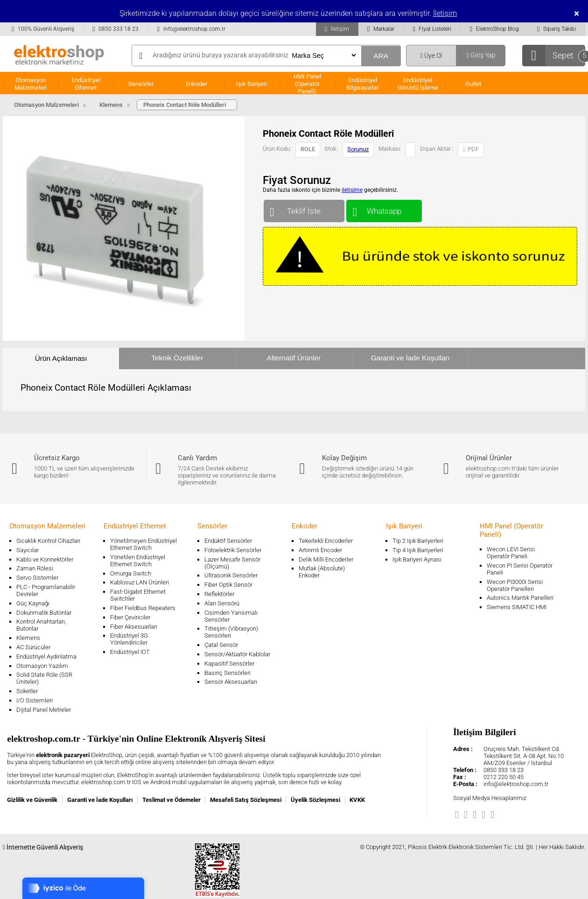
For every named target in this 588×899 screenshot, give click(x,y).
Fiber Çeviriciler (130, 617)
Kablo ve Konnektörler (45, 559)
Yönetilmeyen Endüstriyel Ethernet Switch (143, 544)
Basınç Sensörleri (227, 673)
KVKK (357, 800)
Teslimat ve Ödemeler (171, 800)
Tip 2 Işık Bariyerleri (418, 541)
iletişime (352, 190)
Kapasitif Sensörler (229, 664)
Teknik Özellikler (177, 358)
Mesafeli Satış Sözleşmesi (246, 800)
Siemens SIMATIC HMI (517, 607)
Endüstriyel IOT (130, 652)
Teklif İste (304, 209)
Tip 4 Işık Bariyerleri (418, 550)
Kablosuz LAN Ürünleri (140, 582)
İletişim (445, 13)
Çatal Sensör (221, 645)
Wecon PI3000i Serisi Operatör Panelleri (515, 585)
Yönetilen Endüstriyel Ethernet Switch (138, 561)
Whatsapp (384, 209)
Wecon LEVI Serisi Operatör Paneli (511, 553)
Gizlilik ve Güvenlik (32, 800)
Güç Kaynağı (33, 603)
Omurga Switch (131, 573)
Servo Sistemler (37, 578)
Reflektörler (219, 594)
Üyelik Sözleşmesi (315, 800)
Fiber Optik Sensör (228, 585)
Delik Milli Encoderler (326, 559)
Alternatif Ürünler (294, 358)
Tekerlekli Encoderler (326, 541)
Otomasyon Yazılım (42, 666)
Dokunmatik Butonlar (44, 613)
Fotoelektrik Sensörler (233, 550)
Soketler (27, 691)
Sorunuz (358, 149)
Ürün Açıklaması (61, 358)
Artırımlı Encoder (320, 550)
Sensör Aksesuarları (231, 682)
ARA (381, 56)
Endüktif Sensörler (228, 541)
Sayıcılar (28, 550)
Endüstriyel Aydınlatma (46, 657)
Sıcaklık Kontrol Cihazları (48, 541)
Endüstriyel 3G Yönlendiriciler (129, 639)
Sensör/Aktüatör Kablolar (237, 654)
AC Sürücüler (33, 647)
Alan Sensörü (222, 603)
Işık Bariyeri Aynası (417, 559)
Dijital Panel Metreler (44, 710)
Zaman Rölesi (35, 568)
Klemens (28, 638)
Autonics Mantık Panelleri (520, 598)
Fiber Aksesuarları (134, 627)
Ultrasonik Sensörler (231, 575)
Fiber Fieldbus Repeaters (143, 608)
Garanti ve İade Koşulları (410, 358)
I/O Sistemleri (35, 700)
